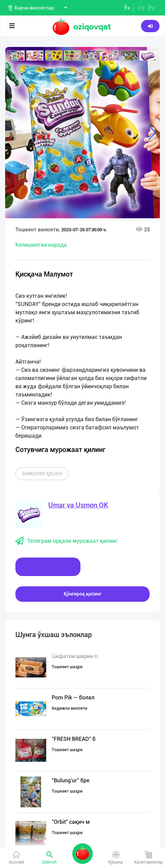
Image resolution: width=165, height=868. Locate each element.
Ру (152, 8)
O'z (141, 8)
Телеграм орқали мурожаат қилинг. (67, 541)
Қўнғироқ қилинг (83, 594)
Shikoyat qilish (42, 474)
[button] (16, 56)
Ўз (127, 8)
